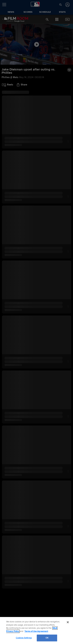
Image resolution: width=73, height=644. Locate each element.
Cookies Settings (24, 638)
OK (47, 638)
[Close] (68, 622)
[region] (36, 630)
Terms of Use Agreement (36, 631)
